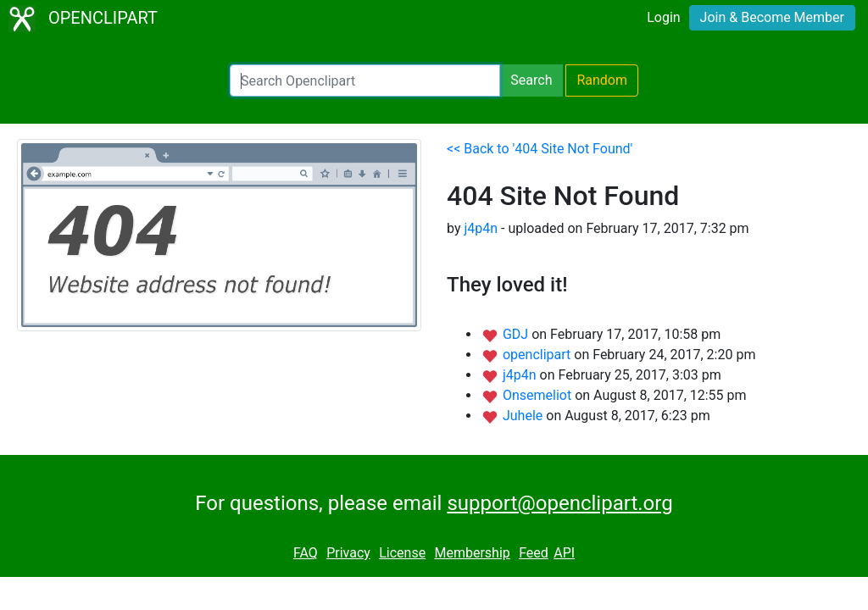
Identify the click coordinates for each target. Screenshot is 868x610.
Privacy (348, 553)
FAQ (306, 553)
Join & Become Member (772, 17)
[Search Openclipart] (365, 80)
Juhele (524, 416)
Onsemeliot (539, 395)
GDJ (517, 334)
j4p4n (481, 228)
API (564, 553)
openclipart (538, 355)
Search (531, 80)
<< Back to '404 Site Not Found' (540, 149)
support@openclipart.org (559, 503)
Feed (534, 553)
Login (663, 17)
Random (602, 80)
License (402, 553)
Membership (472, 553)
